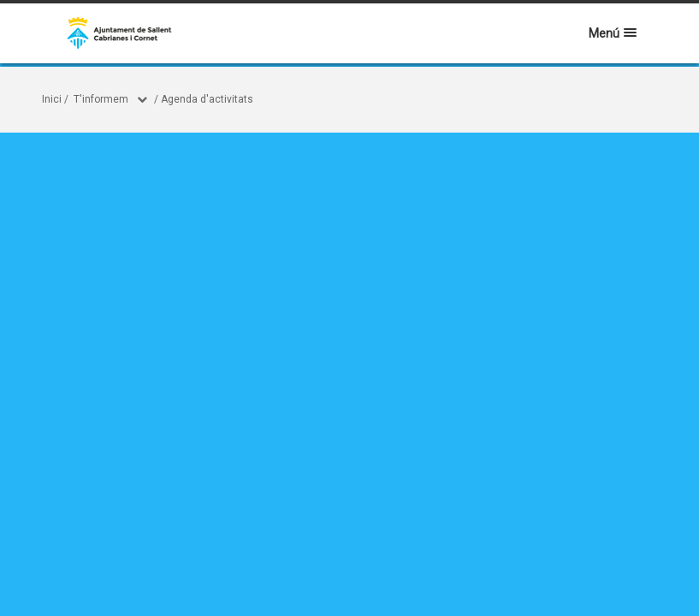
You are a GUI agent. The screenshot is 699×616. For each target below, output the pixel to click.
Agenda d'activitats (207, 99)
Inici (52, 99)
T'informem (101, 99)
